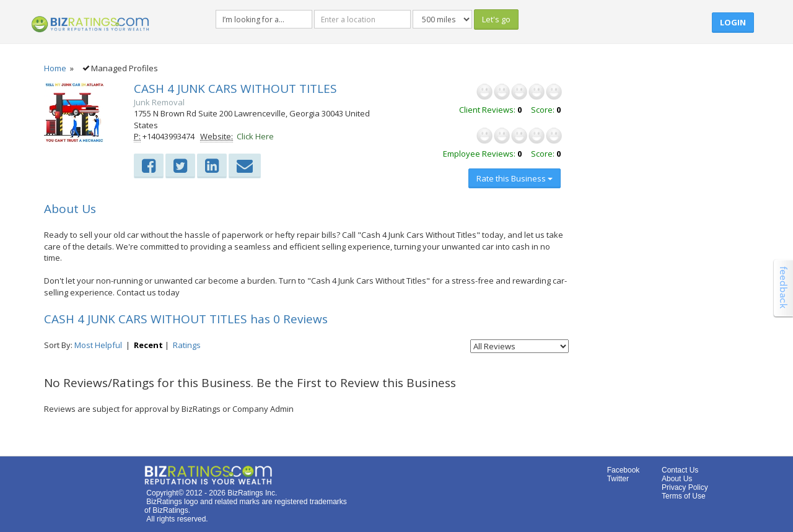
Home (55, 68)
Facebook (624, 470)
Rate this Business (515, 178)
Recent (148, 345)
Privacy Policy (685, 487)
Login (733, 22)
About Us (677, 479)
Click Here (255, 136)
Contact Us (680, 470)
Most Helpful (98, 345)
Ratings (187, 345)
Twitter (618, 479)
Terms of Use (684, 496)
